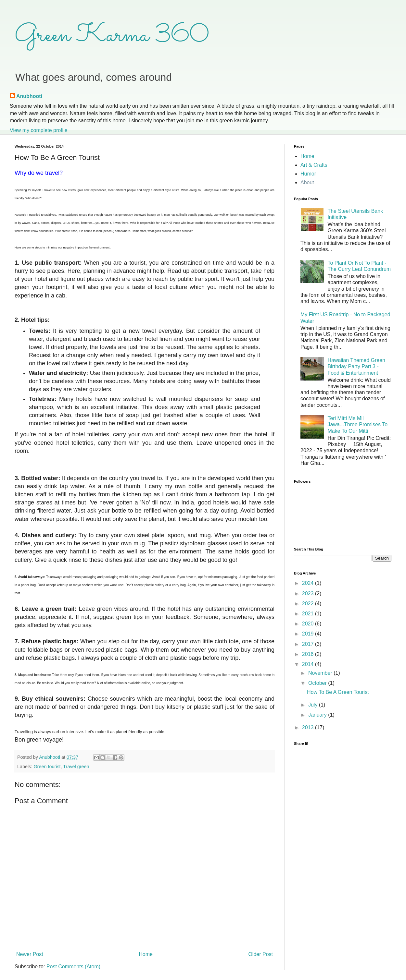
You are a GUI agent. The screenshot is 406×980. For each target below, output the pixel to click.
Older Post (260, 954)
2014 (309, 664)
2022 (309, 604)
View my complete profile (39, 130)
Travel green (76, 767)
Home (146, 954)
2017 (309, 644)
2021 (309, 614)
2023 (309, 593)
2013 (309, 727)
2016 (309, 654)
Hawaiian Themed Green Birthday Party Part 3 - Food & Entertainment (356, 366)
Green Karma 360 (112, 36)
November (321, 673)
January (318, 715)
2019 (309, 634)
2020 (309, 624)
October (318, 683)
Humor (308, 174)
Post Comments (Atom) (73, 967)
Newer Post (30, 954)
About (307, 182)
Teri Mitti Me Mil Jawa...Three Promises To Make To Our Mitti (357, 424)
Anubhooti (29, 96)
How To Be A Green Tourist (338, 692)
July (314, 705)
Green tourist (47, 767)
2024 (309, 583)
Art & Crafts (314, 165)
